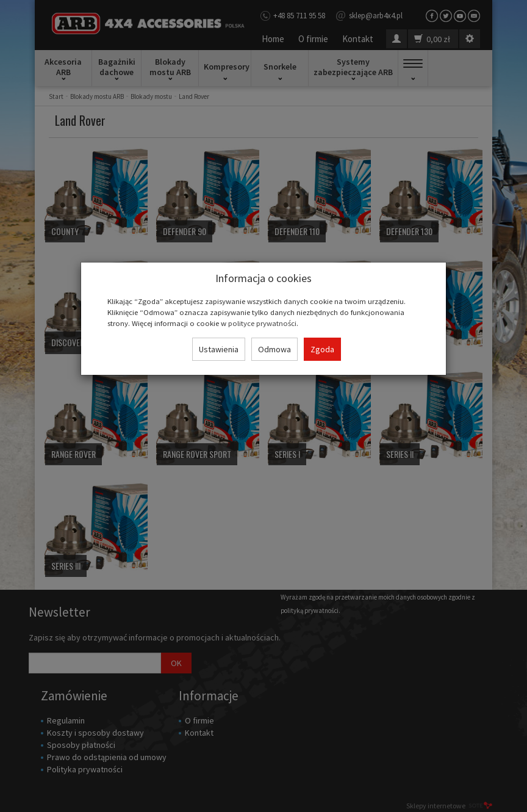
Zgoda (322, 349)
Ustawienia (219, 349)
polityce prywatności (262, 323)
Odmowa (274, 349)
